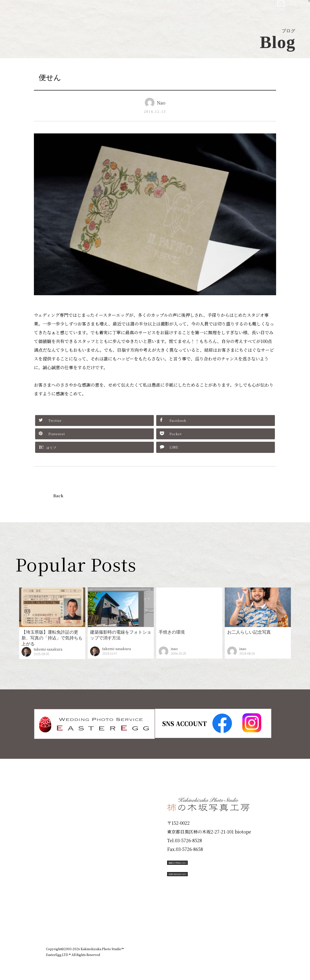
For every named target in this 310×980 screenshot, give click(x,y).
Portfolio (60, 849)
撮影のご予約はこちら (203, 862)
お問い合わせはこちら (203, 883)
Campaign (62, 867)
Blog (54, 902)
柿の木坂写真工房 (44, 9)
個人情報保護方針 (250, 923)
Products (60, 832)
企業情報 (199, 923)
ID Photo (60, 815)
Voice (55, 884)
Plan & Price (66, 798)
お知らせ (221, 923)
